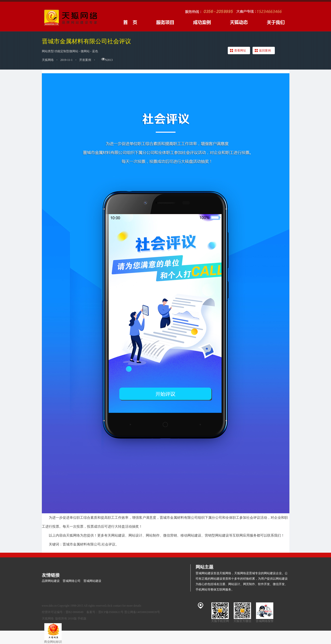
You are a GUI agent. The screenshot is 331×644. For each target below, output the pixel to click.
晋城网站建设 (92, 581)
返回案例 (265, 50)
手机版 (82, 619)
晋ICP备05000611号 (111, 612)
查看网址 (240, 50)
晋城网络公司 (72, 581)
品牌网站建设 (51, 581)
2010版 (72, 619)
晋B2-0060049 (75, 612)
